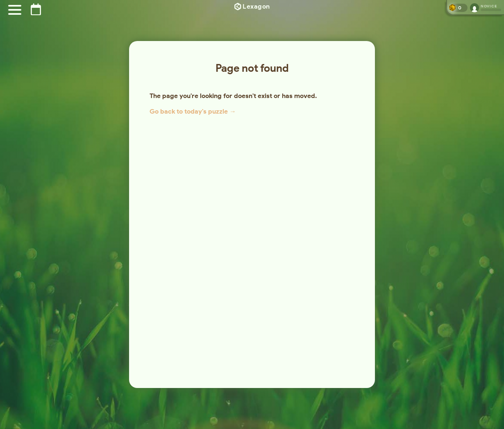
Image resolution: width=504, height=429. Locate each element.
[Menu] (15, 10)
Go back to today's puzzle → (193, 111)
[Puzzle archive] (36, 9)
